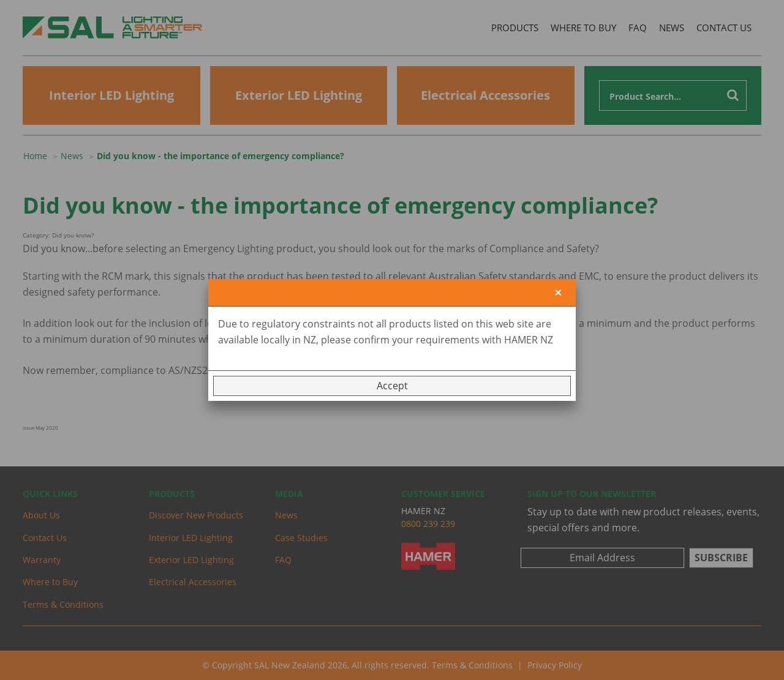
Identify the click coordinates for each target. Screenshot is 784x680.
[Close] (558, 293)
